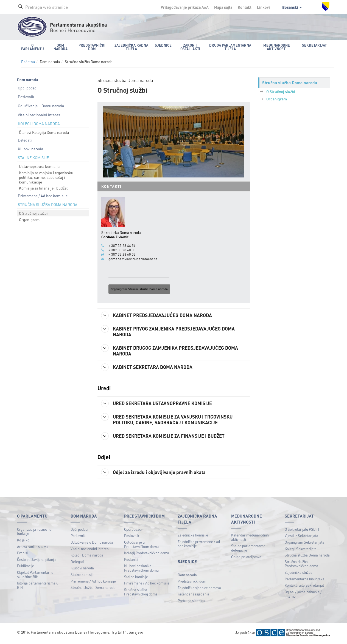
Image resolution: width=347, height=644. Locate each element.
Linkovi (263, 7)
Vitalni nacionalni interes (39, 115)
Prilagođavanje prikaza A (185, 7)
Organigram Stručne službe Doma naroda (139, 289)
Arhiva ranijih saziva (32, 548)
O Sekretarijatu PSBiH (302, 531)
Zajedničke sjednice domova (199, 589)
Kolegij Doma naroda (87, 557)
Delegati (25, 140)
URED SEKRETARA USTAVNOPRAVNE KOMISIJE (159, 404)
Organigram (29, 219)
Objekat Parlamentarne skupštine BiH (35, 576)
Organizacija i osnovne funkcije (34, 533)
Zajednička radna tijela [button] (131, 47)
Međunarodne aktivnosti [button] (277, 47)
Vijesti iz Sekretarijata (301, 537)
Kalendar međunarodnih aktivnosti (250, 539)
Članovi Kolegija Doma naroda (44, 132)
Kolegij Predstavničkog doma (147, 554)
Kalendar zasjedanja (193, 596)
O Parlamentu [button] (33, 47)
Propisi (22, 554)
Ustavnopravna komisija (39, 166)
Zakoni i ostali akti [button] (190, 47)
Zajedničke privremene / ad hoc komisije (199, 545)
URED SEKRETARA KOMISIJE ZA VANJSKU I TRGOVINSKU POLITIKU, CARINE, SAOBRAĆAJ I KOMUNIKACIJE (170, 420)
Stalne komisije (82, 576)
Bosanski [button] (292, 7)
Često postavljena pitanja (36, 561)
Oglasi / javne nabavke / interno (303, 596)
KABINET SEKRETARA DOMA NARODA (149, 368)
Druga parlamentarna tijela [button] (230, 47)
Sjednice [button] (163, 45)
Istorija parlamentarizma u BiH (38, 587)
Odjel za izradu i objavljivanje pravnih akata (155, 474)
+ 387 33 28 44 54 (122, 245)
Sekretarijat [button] (314, 45)
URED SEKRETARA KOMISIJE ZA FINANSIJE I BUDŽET (166, 437)
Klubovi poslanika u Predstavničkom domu (141, 570)
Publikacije (26, 567)
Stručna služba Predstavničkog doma (141, 593)
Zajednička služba (299, 574)
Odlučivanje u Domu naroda (41, 106)
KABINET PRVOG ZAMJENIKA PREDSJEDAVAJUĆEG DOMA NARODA (171, 331)
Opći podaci (28, 88)
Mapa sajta (223, 7)
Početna (28, 62)
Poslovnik (26, 97)
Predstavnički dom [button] (92, 47)
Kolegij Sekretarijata (301, 550)
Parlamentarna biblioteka (305, 581)
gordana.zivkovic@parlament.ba (133, 259)
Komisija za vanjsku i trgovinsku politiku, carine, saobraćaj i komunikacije (46, 177)
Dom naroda (187, 576)
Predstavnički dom (192, 583)
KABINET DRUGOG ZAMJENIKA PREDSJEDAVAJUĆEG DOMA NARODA (173, 351)
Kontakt (245, 7)
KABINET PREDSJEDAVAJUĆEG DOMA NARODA (159, 315)
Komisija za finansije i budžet (43, 188)
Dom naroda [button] (61, 47)
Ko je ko (23, 542)
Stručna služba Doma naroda (93, 589)
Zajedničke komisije (193, 537)
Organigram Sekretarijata (304, 544)
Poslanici (131, 561)
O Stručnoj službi (33, 213)
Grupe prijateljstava (246, 558)
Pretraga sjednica (191, 602)
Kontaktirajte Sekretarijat (304, 587)
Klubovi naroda (30, 149)
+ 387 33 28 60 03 (122, 250)
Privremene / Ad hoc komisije (43, 196)
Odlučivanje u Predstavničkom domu (141, 546)
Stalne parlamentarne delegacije (248, 550)
